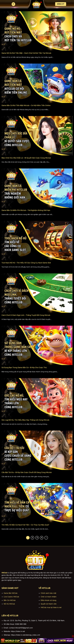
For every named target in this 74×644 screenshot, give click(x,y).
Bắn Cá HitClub (10, 600)
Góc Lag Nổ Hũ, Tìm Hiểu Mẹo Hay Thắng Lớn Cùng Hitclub (25, 420)
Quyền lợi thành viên (49, 604)
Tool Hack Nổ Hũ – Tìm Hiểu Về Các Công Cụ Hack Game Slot (26, 263)
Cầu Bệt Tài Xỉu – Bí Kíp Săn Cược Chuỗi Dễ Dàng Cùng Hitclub (27, 472)
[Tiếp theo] (46, 538)
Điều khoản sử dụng (48, 600)
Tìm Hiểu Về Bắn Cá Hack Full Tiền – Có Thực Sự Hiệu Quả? (25, 525)
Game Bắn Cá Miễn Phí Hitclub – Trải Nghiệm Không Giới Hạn (26, 210)
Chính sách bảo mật (48, 593)
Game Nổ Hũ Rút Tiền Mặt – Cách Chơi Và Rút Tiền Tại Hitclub (26, 53)
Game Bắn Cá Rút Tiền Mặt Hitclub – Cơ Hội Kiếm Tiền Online (26, 105)
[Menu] (13, 4)
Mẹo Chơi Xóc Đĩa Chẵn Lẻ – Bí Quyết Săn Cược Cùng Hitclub (26, 158)
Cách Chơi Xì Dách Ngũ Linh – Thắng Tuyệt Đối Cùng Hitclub (26, 315)
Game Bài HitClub (11, 593)
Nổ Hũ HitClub (9, 604)
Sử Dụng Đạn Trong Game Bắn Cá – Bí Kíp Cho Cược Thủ (24, 367)
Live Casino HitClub (11, 597)
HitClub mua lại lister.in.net (51, 607)
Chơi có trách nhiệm (49, 597)
